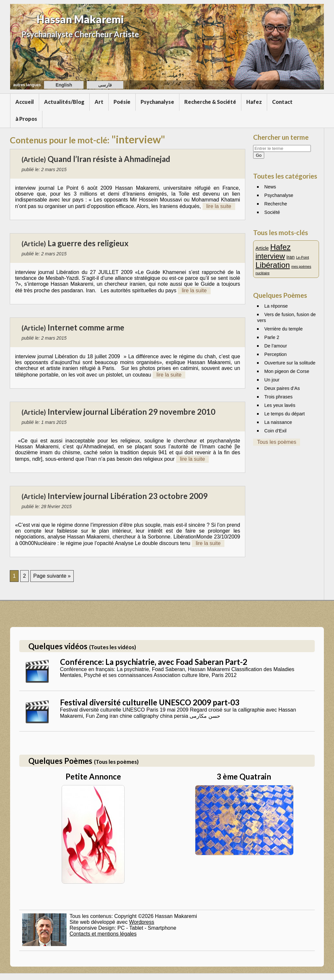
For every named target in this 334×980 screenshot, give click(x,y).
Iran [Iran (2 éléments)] (290, 257)
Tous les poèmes (277, 442)
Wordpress (142, 922)
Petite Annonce (93, 776)
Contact (282, 102)
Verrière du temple (283, 329)
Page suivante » (52, 576)
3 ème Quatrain (244, 776)
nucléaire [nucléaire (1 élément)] (262, 273)
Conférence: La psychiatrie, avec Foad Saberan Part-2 (154, 662)
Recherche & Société (210, 102)
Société (272, 212)
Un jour (272, 380)
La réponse (276, 306)
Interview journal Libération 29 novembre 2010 (131, 412)
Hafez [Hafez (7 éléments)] (280, 247)
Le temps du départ (284, 414)
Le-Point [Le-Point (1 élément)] (303, 257)
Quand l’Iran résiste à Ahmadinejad (109, 159)
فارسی (105, 85)
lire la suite (219, 206)
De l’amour (276, 346)
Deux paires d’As (282, 388)
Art (99, 102)
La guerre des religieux (88, 243)
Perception (275, 354)
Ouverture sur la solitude (290, 363)
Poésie (122, 102)
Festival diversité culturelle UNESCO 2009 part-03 (150, 702)
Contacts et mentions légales (103, 934)
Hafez (254, 102)
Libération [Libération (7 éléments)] (273, 265)
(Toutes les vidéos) (113, 647)
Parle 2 (272, 337)
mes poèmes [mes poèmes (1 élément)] (301, 266)
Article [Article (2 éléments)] (262, 248)
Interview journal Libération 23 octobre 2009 (128, 496)
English (64, 85)
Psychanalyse (157, 102)
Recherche (276, 204)
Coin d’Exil (275, 431)
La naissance (278, 422)
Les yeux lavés (280, 405)
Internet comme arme (86, 327)
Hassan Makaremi (80, 19)
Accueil (25, 102)
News (270, 187)
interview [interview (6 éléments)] (270, 256)
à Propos (26, 119)
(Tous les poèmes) (116, 762)
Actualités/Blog (64, 102)
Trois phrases (278, 397)
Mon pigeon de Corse (287, 371)
